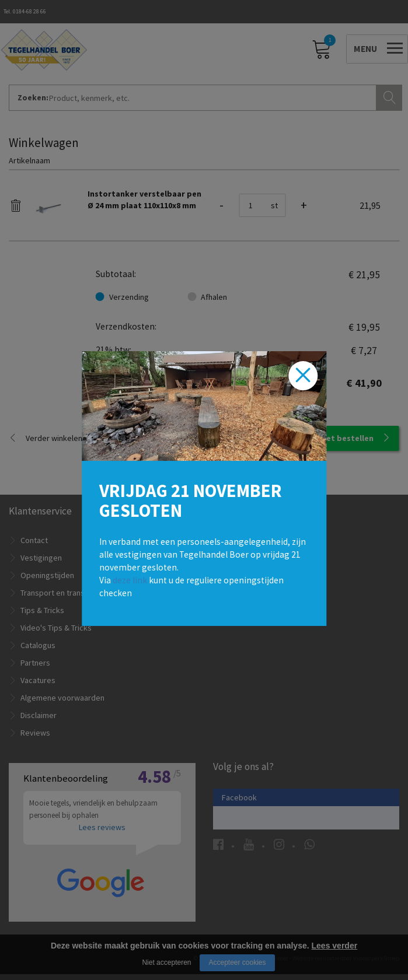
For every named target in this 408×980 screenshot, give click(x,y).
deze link (130, 580)
